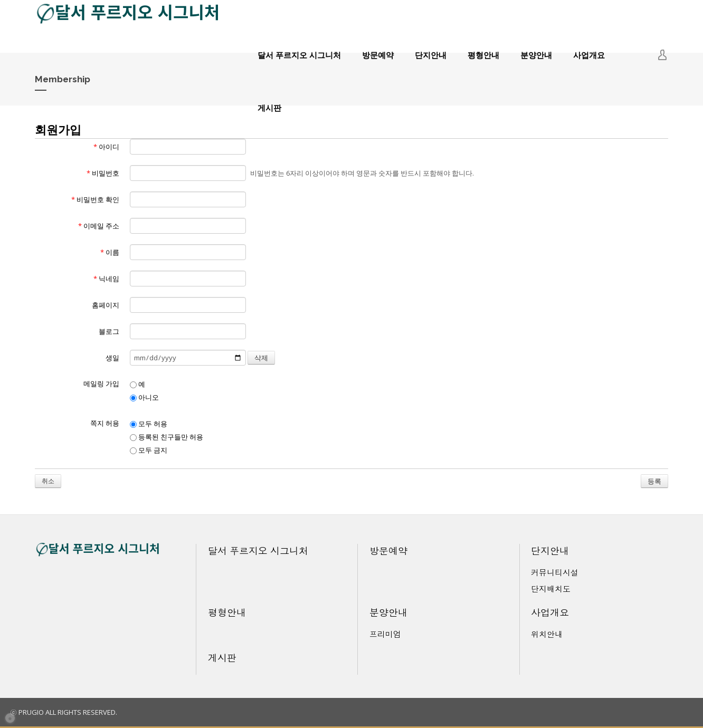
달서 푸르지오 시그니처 (299, 55)
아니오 (144, 397)
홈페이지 (106, 305)
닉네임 (106, 279)
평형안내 (483, 55)
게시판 (269, 108)
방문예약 (378, 55)
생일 (112, 358)
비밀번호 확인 (95, 199)
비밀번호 (103, 173)
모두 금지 (149, 450)
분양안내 (536, 55)
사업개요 (589, 55)
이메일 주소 (99, 226)
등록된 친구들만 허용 (167, 437)
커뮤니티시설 (555, 572)
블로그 (109, 331)
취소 (48, 481)
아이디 (106, 147)
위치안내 (547, 634)
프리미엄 (385, 634)
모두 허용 (149, 424)
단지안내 (431, 55)
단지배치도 (551, 589)
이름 (110, 252)
